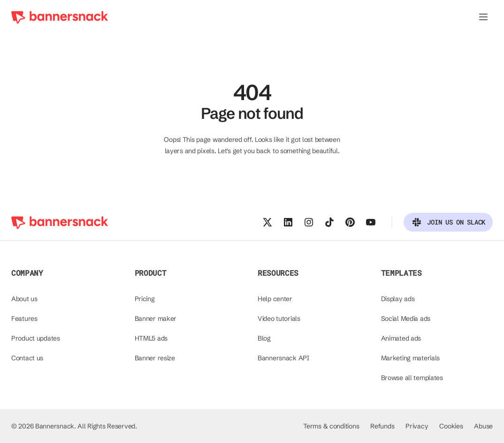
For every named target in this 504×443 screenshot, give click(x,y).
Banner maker (156, 319)
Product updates (36, 338)
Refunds (382, 426)
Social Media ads (406, 319)
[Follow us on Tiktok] (329, 222)
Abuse (483, 426)
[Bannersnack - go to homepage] (60, 17)
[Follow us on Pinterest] (350, 222)
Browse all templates (412, 378)
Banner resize (155, 358)
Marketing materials (411, 358)
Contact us (27, 358)
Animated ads (401, 338)
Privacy (417, 426)
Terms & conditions (331, 426)
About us (24, 299)
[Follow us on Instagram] (309, 222)
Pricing (145, 299)
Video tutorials (279, 319)
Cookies (451, 426)
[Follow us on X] (267, 222)
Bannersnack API (283, 358)
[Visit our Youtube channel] (371, 222)
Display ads (398, 299)
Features (24, 319)
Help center (275, 299)
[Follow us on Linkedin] (288, 222)
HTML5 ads (151, 338)
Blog (264, 338)
